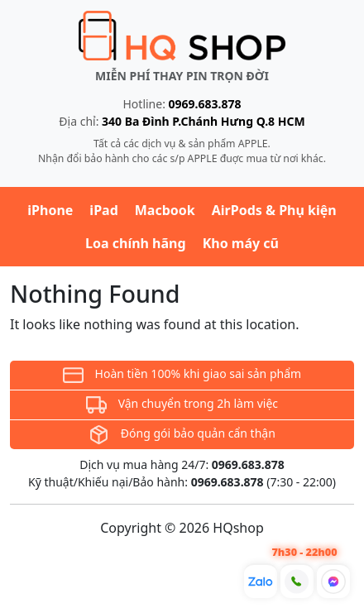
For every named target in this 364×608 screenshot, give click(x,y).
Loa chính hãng (136, 243)
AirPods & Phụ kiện (274, 210)
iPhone (50, 210)
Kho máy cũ (241, 243)
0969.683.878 (205, 104)
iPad (103, 210)
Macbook (165, 210)
